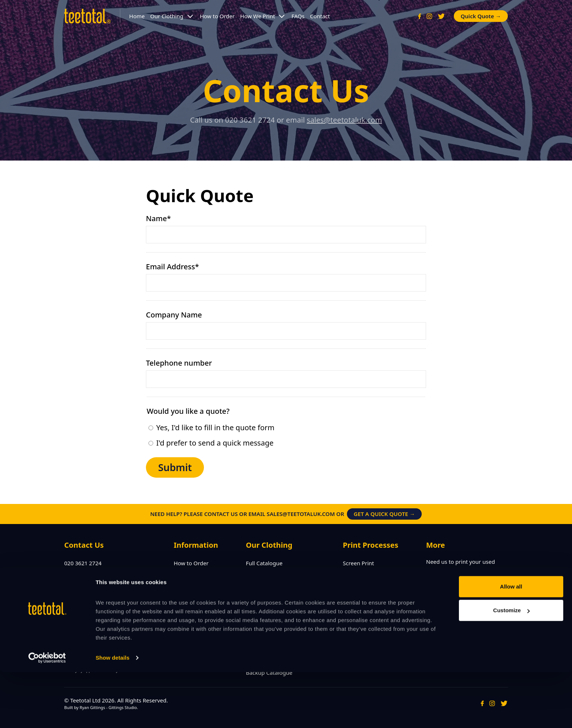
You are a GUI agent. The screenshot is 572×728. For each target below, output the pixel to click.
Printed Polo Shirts (270, 607)
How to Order (217, 16)
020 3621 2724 (83, 563)
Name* (158, 218)
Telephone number (179, 363)
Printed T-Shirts (266, 574)
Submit (175, 467)
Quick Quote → (481, 16)
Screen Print (358, 563)
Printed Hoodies (267, 596)
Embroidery (358, 574)
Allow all (511, 642)
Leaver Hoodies (266, 585)
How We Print (258, 16)
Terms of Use (190, 596)
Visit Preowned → (456, 584)
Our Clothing (167, 16)
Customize (511, 666)
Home (137, 16)
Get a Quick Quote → (384, 514)
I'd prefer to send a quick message (211, 443)
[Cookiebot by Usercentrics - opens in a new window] (47, 714)
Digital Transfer (363, 596)
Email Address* (172, 267)
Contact (320, 16)
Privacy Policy (191, 585)
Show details (113, 714)
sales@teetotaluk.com (344, 120)
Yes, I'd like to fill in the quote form (211, 427)
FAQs (298, 16)
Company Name (174, 315)
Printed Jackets (265, 618)
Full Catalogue (264, 563)
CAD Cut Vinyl (360, 585)
